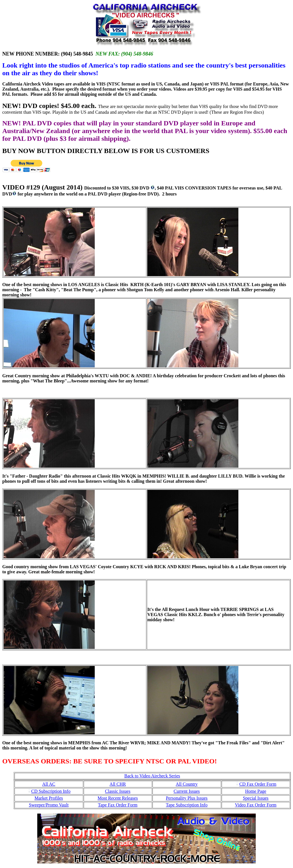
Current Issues (187, 791)
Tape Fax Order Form (118, 805)
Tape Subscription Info (187, 805)
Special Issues (256, 798)
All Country (187, 784)
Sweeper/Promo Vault (49, 805)
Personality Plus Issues (187, 798)
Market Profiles (49, 798)
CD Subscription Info (51, 791)
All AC (49, 784)
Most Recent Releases (118, 798)
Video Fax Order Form (256, 805)
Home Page (256, 791)
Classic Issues (118, 791)
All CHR (118, 784)
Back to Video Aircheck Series (152, 776)
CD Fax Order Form (258, 784)
